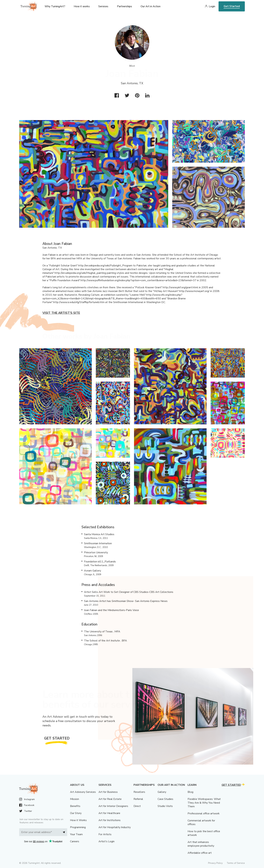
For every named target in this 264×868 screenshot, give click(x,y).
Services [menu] (103, 6)
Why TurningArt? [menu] (55, 6)
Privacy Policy (215, 863)
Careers (75, 841)
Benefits (75, 806)
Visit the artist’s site (61, 313)
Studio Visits (165, 806)
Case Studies (165, 799)
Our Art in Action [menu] (151, 6)
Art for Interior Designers (113, 806)
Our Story (76, 813)
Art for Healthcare (109, 813)
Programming (78, 827)
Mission (75, 799)
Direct (137, 806)
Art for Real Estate (110, 799)
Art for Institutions (110, 820)
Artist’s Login (106, 841)
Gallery (162, 792)
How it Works (78, 820)
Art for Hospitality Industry (115, 827)
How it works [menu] (82, 6)
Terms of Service (236, 863)
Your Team (76, 834)
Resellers (139, 792)
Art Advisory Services (83, 792)
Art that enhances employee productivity (201, 844)
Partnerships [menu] (125, 6)
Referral (138, 799)
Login (212, 6)
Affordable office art (200, 853)
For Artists (105, 834)
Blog (190, 792)
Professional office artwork (204, 814)
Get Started (232, 6)
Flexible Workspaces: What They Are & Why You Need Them (204, 803)
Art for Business (108, 792)
